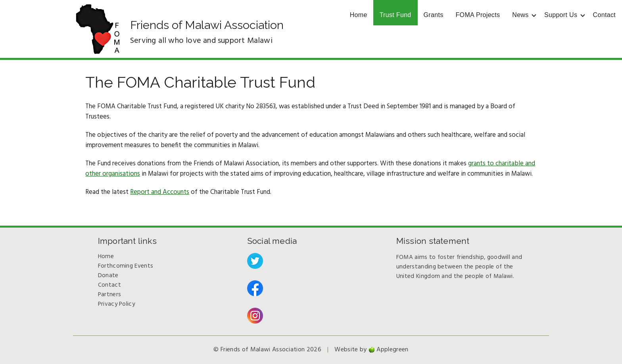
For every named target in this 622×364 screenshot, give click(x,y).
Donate (108, 276)
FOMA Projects (478, 15)
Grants (434, 15)
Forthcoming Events (126, 266)
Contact (604, 15)
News (520, 15)
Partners (109, 295)
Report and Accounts (160, 192)
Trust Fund (395, 15)
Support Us (561, 15)
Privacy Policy (116, 304)
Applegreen (392, 350)
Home (359, 15)
